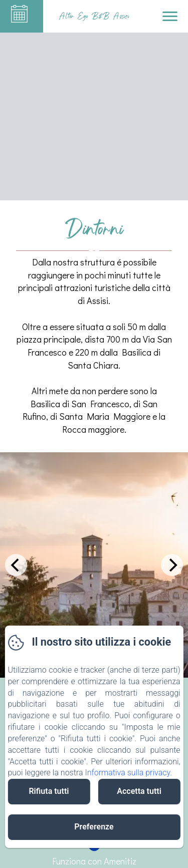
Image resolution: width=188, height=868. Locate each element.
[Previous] (16, 565)
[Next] (172, 565)
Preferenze (94, 827)
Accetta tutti (139, 791)
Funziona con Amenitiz (94, 861)
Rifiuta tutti (49, 791)
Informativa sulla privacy (127, 773)
